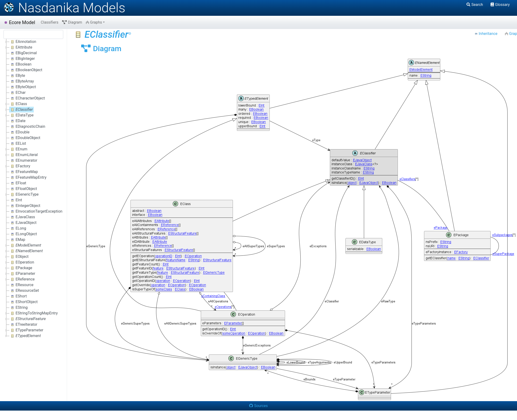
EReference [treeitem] (22, 279)
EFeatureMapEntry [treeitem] (28, 177)
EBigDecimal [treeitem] (23, 53)
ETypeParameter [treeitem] (26, 330)
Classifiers (50, 22)
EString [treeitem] (19, 308)
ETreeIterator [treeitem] (23, 325)
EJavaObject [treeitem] (23, 223)
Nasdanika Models (64, 8)
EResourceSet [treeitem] (24, 291)
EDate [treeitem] (17, 121)
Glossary (500, 5)
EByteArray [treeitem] (22, 81)
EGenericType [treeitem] (24, 194)
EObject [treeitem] (19, 257)
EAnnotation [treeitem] (23, 42)
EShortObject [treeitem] (24, 302)
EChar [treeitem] (17, 93)
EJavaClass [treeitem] (22, 217)
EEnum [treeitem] (18, 149)
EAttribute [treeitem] (21, 47)
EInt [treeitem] (16, 200)
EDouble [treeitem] (19, 132)
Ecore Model (19, 22)
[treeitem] (21, 110)
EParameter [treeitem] (22, 274)
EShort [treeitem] (18, 296)
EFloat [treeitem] (18, 183)
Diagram (72, 22)
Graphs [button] (94, 22)
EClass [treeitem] (18, 104)
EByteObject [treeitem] (23, 87)
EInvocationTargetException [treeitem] (36, 211)
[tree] (33, 189)
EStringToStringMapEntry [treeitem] (34, 313)
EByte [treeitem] (17, 76)
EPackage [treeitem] (21, 268)
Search (475, 5)
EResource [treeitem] (21, 285)
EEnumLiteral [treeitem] (24, 155)
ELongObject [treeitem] (23, 234)
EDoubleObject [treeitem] (25, 138)
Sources (258, 406)
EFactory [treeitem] (20, 166)
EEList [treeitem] (18, 144)
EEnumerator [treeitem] (23, 161)
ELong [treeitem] (18, 228)
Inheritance (486, 34)
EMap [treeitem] (17, 240)
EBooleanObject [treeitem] (26, 70)
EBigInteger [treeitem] (22, 59)
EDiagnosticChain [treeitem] (27, 127)
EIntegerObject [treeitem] (25, 206)
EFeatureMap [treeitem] (24, 172)
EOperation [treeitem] (22, 262)
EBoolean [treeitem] (20, 64)
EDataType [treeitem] (21, 115)
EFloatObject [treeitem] (23, 189)
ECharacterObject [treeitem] (27, 98)
